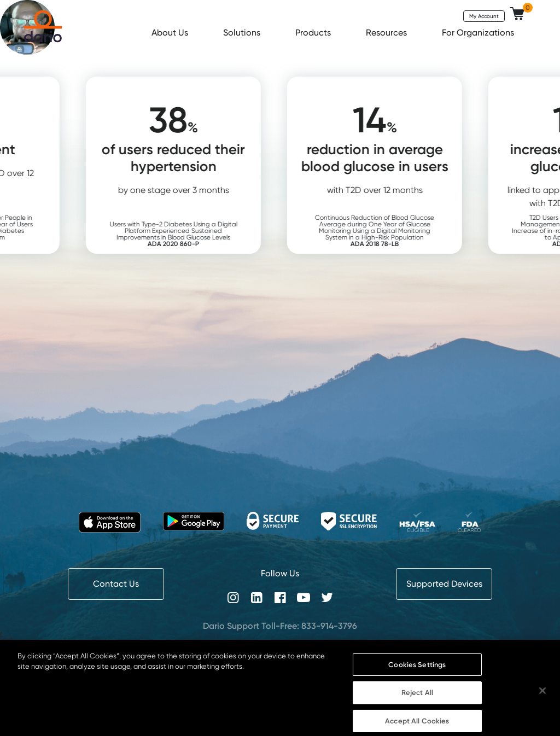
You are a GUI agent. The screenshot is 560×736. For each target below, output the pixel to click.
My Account (484, 16)
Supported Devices (444, 584)
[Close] (542, 697)
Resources (387, 33)
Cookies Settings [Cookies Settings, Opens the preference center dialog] (417, 671)
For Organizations (479, 33)
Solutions (243, 33)
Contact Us (116, 584)
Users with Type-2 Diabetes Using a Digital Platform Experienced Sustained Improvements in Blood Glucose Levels (192, 234)
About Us (171, 33)
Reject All (417, 699)
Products (314, 33)
